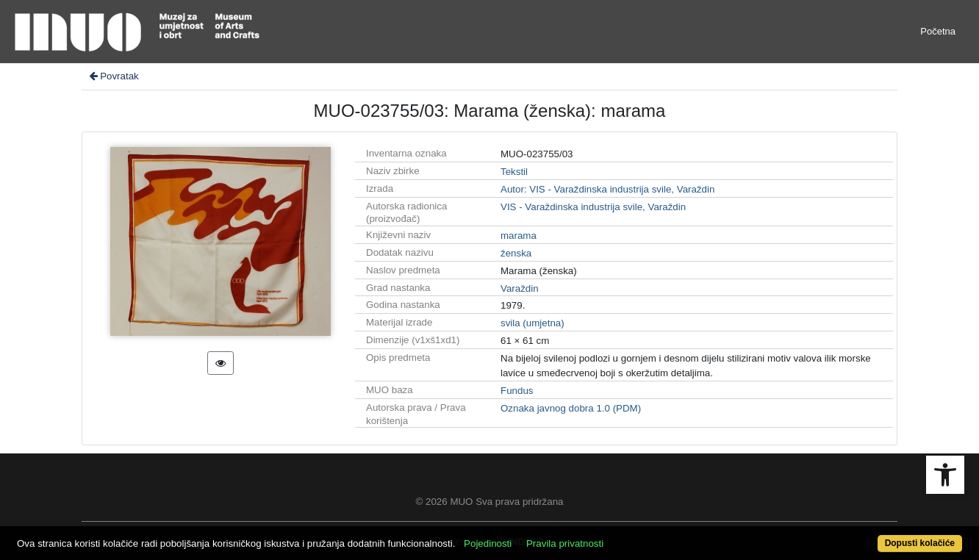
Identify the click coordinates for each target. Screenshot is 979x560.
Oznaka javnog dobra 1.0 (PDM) (571, 408)
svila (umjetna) (532, 323)
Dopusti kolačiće (920, 543)
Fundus (517, 391)
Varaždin (520, 288)
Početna (938, 31)
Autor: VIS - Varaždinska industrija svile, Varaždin (607, 189)
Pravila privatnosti (565, 543)
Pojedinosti (488, 543)
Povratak (113, 76)
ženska (516, 253)
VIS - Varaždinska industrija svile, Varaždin (593, 207)
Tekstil (514, 172)
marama (519, 236)
